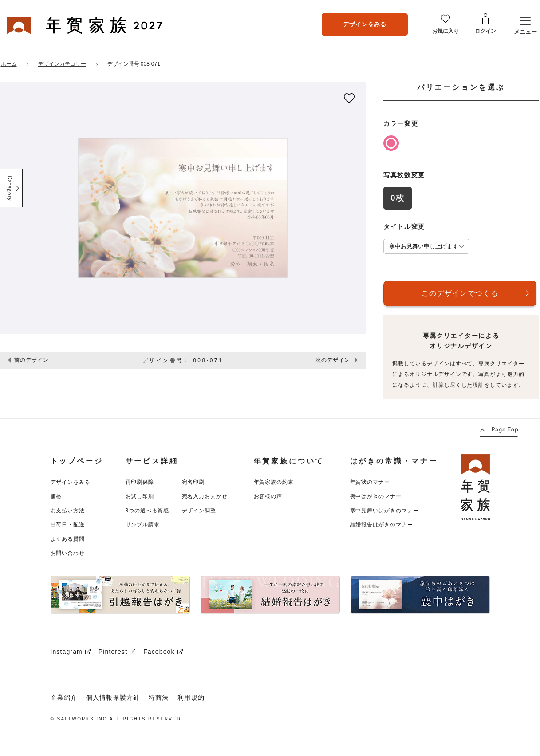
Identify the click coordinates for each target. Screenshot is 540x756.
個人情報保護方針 (113, 697)
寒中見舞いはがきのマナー (385, 511)
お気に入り (445, 31)
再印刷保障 (140, 482)
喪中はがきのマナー (376, 496)
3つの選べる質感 (147, 511)
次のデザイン (333, 360)
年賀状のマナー (370, 482)
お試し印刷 (140, 496)
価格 (56, 496)
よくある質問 (68, 539)
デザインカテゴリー (62, 64)
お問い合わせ (68, 553)
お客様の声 (268, 496)
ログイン (485, 31)
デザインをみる (365, 24)
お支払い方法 (68, 511)
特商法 (159, 697)
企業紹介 (64, 697)
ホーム (9, 64)
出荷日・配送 (68, 525)
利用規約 (191, 697)
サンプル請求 (143, 525)
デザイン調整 (199, 511)
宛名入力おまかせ (205, 496)
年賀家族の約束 (274, 482)
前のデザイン (32, 360)
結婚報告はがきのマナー (382, 525)
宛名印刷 (193, 482)
